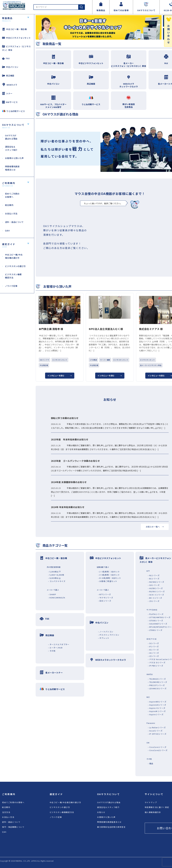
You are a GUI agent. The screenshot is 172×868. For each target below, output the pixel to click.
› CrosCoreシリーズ (157, 747)
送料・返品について (11, 822)
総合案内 (6, 807)
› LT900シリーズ (155, 630)
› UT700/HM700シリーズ (159, 617)
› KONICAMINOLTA (57, 598)
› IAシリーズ (153, 653)
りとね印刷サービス (13, 111)
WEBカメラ (10, 84)
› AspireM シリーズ (157, 711)
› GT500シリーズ (156, 621)
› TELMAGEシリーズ (157, 679)
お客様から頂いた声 (106, 817)
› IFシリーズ (153, 646)
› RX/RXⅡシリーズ (156, 591)
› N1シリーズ (154, 575)
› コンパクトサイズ (57, 581)
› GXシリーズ (154, 585)
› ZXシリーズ (154, 601)
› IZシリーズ (153, 656)
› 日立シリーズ (105, 601)
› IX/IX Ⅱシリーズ (156, 595)
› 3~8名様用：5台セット (109, 575)
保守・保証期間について (13, 827)
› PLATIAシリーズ (156, 614)
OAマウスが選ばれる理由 (109, 802)
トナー (7, 93)
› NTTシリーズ (105, 594)
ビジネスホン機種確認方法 (62, 812)
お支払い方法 (8, 817)
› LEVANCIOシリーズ (157, 688)
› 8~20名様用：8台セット (110, 578)
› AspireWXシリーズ (157, 702)
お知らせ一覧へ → (155, 527)
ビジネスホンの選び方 (60, 807)
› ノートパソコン (106, 632)
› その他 (52, 651)
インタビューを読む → (60, 376)
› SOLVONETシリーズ (158, 624)
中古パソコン (10, 67)
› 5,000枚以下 (54, 572)
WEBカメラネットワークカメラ (111, 660)
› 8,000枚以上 (54, 578)
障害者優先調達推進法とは (109, 822)
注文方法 (6, 812)
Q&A (4, 832)
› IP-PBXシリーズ (156, 666)
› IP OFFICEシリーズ (157, 734)
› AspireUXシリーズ (157, 705)
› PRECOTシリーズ (156, 685)
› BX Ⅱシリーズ (155, 598)
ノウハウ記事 (56, 817)
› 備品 (151, 763)
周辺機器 (8, 76)
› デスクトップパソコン (109, 635)
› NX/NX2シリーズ (156, 582)
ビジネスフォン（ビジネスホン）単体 (16, 48)
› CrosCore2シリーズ (158, 750)
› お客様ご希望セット (108, 581)
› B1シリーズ (154, 579)
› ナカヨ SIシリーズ (157, 662)
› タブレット (104, 638)
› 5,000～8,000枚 (56, 575)
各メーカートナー (54, 673)
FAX (6, 58)
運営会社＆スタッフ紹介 (108, 807)
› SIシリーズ (153, 643)
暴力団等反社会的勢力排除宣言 (111, 827)
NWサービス (10, 102)
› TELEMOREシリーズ (158, 682)
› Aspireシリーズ (156, 714)
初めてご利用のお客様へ (13, 802)
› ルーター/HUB (55, 648)
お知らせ (101, 812)
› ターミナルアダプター (59, 644)
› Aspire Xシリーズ (157, 708)
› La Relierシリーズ (157, 727)
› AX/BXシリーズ (155, 588)
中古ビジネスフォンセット (16, 38)
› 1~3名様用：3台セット (109, 572)
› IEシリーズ (153, 650)
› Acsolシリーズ (155, 731)
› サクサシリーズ (106, 598)
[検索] (81, 7)
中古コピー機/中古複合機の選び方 (65, 802)
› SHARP (52, 594)
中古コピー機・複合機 (14, 29)
